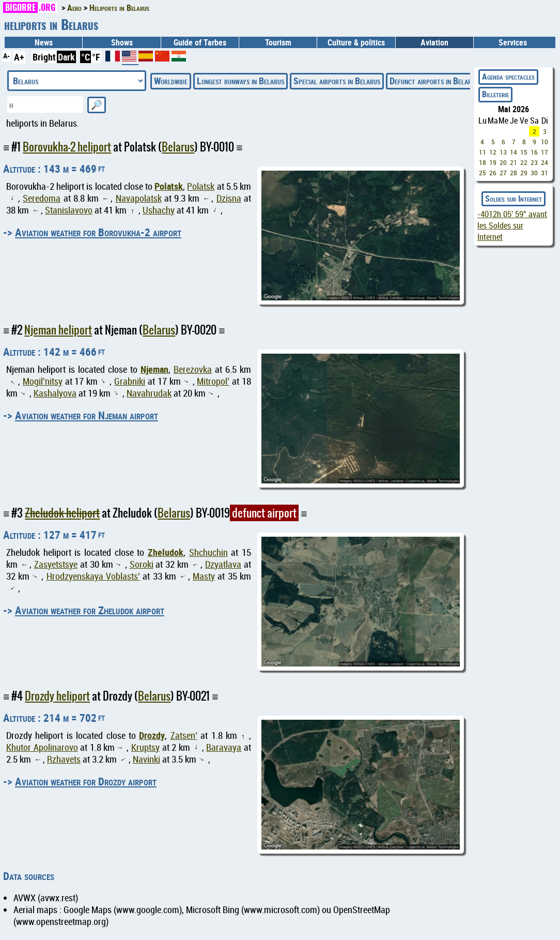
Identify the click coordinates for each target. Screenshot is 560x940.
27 (503, 173)
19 (493, 162)
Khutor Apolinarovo (42, 747)
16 (534, 152)
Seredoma (42, 198)
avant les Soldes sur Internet (512, 225)
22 (524, 162)
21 (514, 162)
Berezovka (193, 369)
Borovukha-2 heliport (67, 147)
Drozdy (152, 735)
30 (534, 173)
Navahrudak (149, 393)
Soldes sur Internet (514, 199)
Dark (66, 57)
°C (85, 57)
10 (545, 142)
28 (514, 173)
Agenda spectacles (508, 77)
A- (6, 56)
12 (493, 152)
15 (524, 152)
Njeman (154, 369)
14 (514, 152)
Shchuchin (208, 552)
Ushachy (159, 210)
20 (503, 162)
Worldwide (171, 81)
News (44, 42)
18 (483, 162)
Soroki (142, 564)
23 (534, 162)
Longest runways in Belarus (240, 81)
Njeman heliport (58, 330)
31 (545, 173)
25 (483, 173)
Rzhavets (64, 759)
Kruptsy (145, 747)
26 (493, 173)
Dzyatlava (223, 564)
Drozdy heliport (57, 696)
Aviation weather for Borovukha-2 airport (98, 232)
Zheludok (166, 552)
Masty (204, 576)
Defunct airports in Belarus (434, 81)
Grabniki (130, 381)
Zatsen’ (184, 736)
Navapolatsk (139, 198)
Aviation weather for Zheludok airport (90, 610)
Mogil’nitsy (43, 381)
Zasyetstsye (56, 564)
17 (545, 152)
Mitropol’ (213, 381)
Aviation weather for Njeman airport (87, 415)
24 (545, 162)
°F (96, 57)
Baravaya (224, 747)
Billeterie (495, 94)
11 (483, 152)
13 (503, 152)
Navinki (146, 759)
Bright (44, 57)
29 (524, 173)
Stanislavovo (69, 210)
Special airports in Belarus (337, 81)
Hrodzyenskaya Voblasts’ (93, 576)
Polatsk (169, 186)
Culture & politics (356, 42)
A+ (19, 57)
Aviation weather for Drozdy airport (86, 781)
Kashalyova (55, 393)
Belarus (178, 147)
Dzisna (229, 198)
